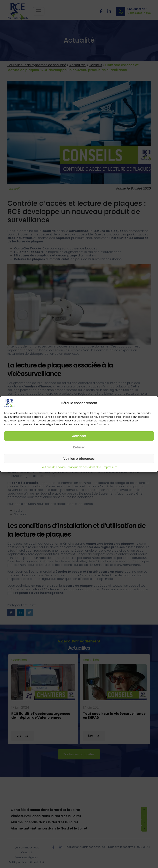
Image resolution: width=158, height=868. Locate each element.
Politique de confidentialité (84, 471)
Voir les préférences (79, 462)
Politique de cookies (53, 471)
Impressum (110, 471)
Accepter (79, 439)
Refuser (79, 451)
